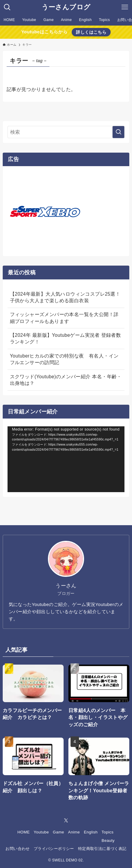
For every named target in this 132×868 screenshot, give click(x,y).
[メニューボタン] (125, 7)
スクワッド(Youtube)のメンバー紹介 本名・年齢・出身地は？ (66, 380)
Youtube (41, 832)
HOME (24, 832)
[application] (66, 459)
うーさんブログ (66, 7)
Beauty (108, 841)
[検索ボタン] (7, 7)
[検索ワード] (66, 132)
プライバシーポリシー (54, 849)
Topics (108, 832)
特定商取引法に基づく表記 (102, 849)
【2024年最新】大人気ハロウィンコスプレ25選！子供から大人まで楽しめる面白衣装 (65, 297)
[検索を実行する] (118, 132)
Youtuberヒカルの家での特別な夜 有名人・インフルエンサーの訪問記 (64, 359)
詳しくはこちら (91, 32)
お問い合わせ (17, 849)
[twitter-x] (66, 821)
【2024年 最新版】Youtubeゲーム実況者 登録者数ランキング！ (65, 338)
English (91, 832)
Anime (74, 832)
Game (58, 832)
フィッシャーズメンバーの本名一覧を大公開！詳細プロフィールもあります (64, 318)
